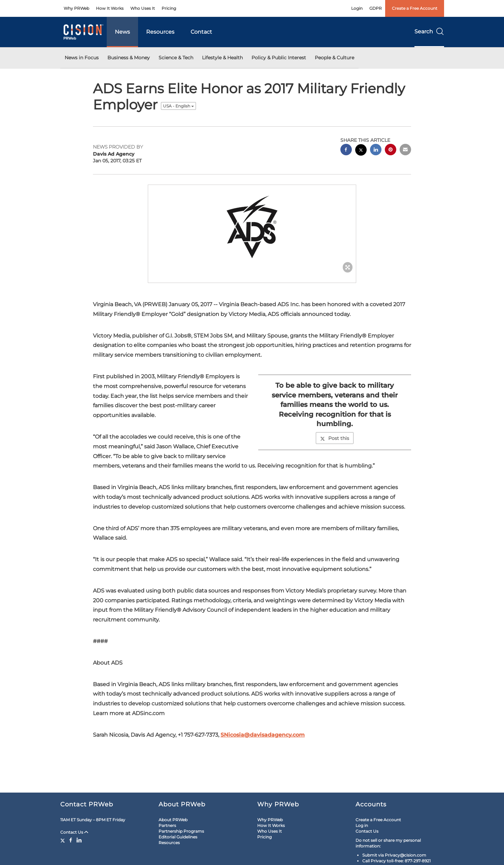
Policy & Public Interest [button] (279, 58)
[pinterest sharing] (391, 150)
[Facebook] (71, 840)
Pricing (169, 8)
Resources (160, 32)
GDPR (376, 8)
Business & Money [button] (129, 58)
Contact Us (74, 832)
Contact (201, 32)
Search (429, 31)
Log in (362, 825)
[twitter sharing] (361, 151)
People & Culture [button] (334, 58)
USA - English (178, 106)
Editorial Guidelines (178, 837)
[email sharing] (405, 150)
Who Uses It (143, 8)
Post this (335, 438)
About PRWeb (173, 820)
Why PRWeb (76, 8)
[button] (252, 227)
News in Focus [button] (82, 58)
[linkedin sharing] (376, 150)
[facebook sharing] (346, 150)
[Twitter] (63, 840)
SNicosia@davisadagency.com (263, 735)
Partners (167, 825)
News (122, 32)
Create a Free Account (415, 8)
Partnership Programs (181, 831)
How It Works (110, 8)
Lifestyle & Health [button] (222, 58)
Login (357, 8)
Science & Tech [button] (176, 58)
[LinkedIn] (79, 840)
